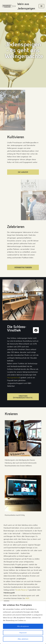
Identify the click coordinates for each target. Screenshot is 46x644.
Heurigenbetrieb (13, 377)
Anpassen (23, 633)
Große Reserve (22, 590)
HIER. (27, 598)
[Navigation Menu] (41, 6)
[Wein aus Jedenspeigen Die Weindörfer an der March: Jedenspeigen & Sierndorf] (18, 6)
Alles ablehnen (23, 639)
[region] (23, 623)
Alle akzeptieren (23, 626)
